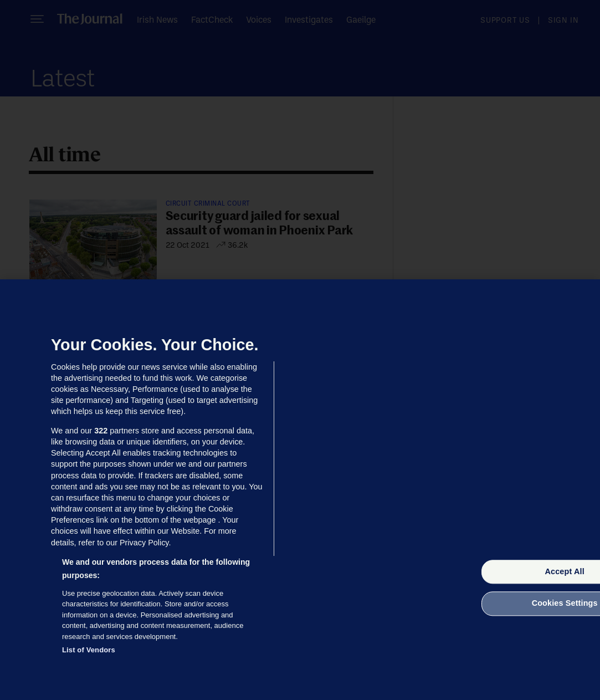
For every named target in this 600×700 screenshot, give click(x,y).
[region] (300, 490)
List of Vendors (89, 650)
